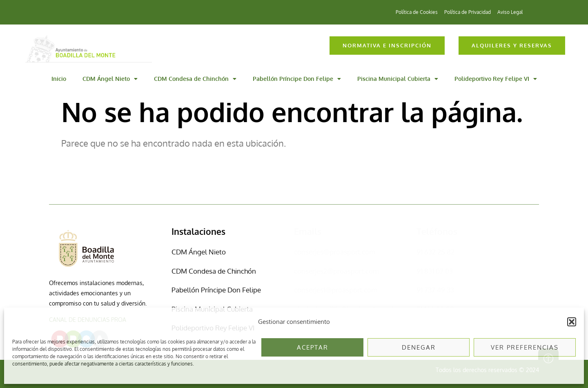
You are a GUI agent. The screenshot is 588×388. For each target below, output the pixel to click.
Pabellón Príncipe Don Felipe (297, 79)
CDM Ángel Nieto (110, 79)
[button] (572, 322)
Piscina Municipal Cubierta (398, 79)
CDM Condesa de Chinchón (195, 79)
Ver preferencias (525, 347)
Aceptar (313, 347)
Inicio (59, 79)
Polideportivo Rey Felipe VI (496, 79)
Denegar (419, 347)
